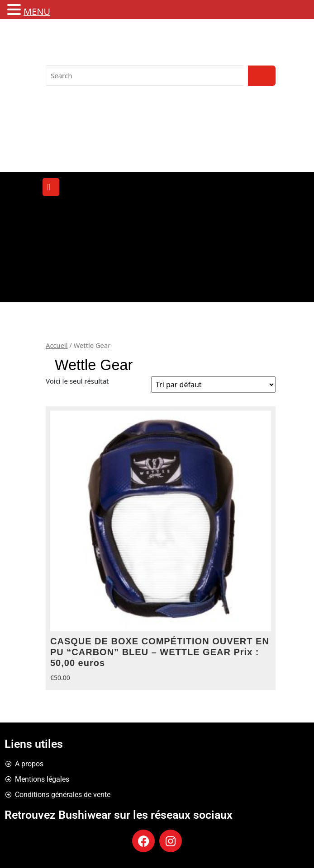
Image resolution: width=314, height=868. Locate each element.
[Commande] (213, 385)
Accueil (57, 345)
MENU (37, 12)
